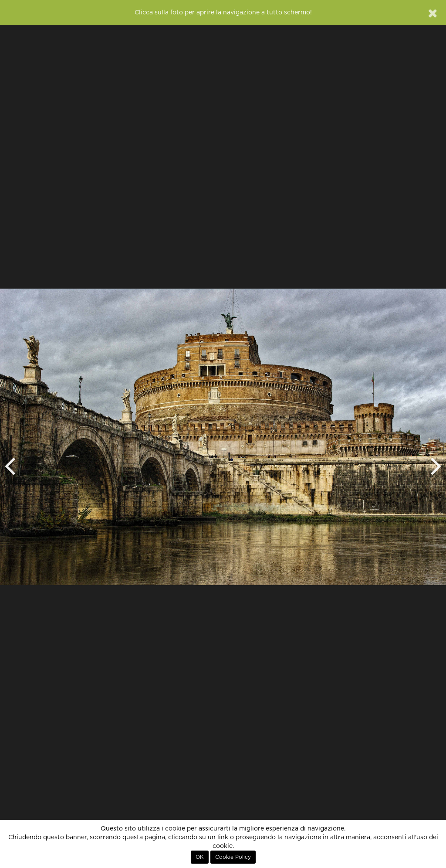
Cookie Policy (233, 857)
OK (200, 857)
